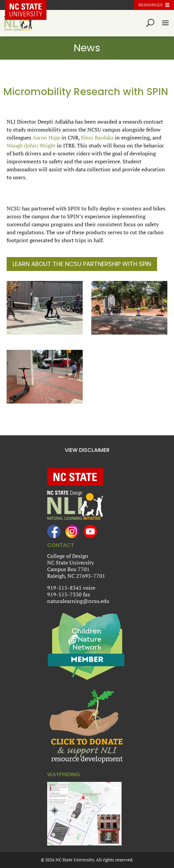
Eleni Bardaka (97, 137)
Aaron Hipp (46, 137)
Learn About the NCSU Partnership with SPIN (82, 264)
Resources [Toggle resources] (151, 5)
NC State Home (31, 5)
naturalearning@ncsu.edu (78, 601)
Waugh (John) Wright (31, 145)
